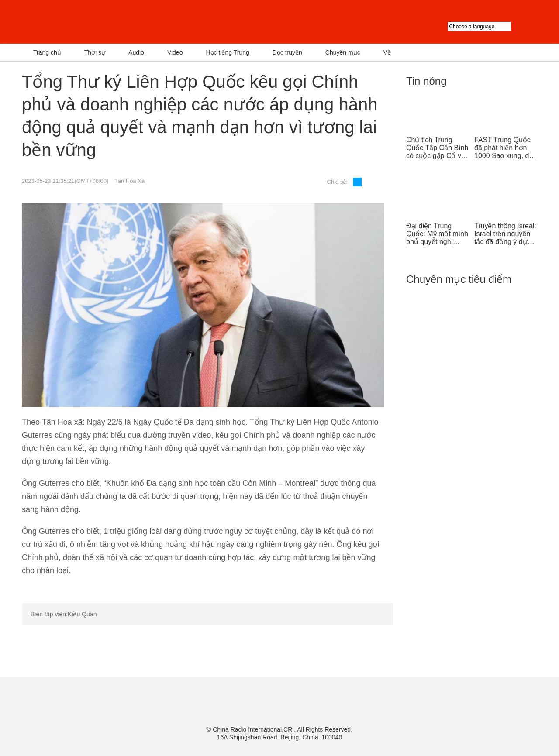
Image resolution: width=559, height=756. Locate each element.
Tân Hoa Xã (129, 181)
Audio (136, 52)
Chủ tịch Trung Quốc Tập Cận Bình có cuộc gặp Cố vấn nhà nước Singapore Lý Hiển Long (438, 148)
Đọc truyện (287, 52)
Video (175, 52)
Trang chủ (47, 52)
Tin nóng (426, 81)
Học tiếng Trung (227, 52)
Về (387, 52)
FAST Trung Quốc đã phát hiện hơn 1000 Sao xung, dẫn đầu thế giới (506, 148)
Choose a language (492, 27)
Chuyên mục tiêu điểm (459, 279)
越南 (111, 22)
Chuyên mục (343, 52)
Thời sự (95, 52)
